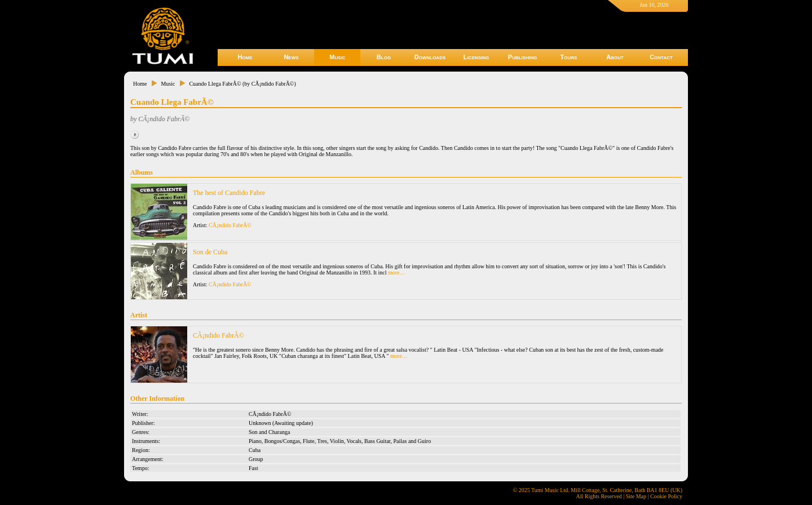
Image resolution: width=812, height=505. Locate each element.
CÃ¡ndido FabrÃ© (230, 225)
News (291, 57)
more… (397, 273)
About (615, 57)
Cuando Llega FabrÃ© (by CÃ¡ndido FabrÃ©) (242, 84)
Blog (384, 57)
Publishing (522, 57)
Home (245, 57)
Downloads (430, 57)
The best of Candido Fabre (229, 193)
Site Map (636, 496)
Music (337, 57)
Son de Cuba (210, 252)
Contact (661, 57)
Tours (569, 57)
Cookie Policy (666, 496)
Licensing (476, 57)
